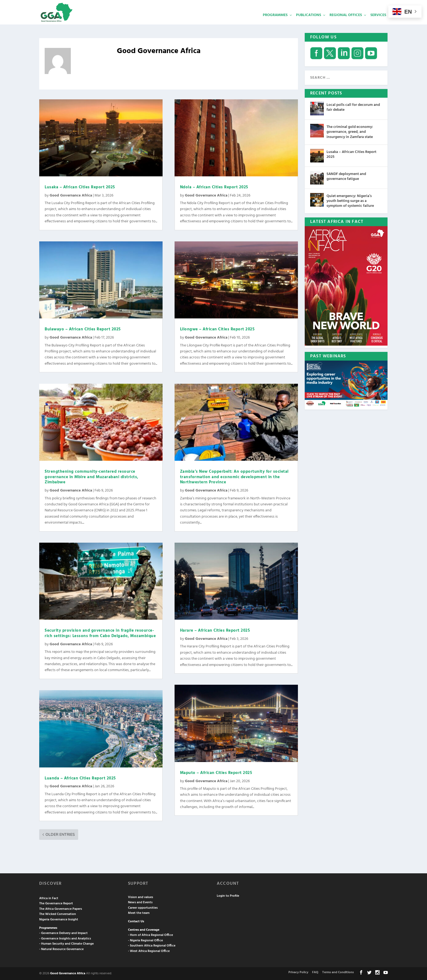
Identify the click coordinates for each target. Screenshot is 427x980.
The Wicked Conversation (58, 914)
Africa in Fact (49, 898)
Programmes (275, 23)
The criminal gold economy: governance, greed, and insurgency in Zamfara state (350, 132)
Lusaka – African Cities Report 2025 (80, 187)
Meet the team (139, 913)
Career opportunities (143, 908)
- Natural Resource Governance (61, 949)
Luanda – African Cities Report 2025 (80, 778)
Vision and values (141, 897)
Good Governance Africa (71, 196)
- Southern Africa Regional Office (152, 946)
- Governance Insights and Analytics (65, 939)
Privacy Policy (298, 972)
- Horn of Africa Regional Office (150, 935)
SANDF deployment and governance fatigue (346, 176)
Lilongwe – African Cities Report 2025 (217, 329)
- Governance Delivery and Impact (63, 933)
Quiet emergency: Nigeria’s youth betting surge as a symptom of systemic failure (350, 201)
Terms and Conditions (338, 972)
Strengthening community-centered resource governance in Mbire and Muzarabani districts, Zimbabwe (91, 477)
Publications (309, 23)
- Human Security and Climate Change (66, 944)
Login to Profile (228, 896)
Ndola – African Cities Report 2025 (214, 187)
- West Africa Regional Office (149, 951)
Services (378, 23)
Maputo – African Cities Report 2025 (216, 773)
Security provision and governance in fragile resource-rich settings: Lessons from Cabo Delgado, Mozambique (100, 633)
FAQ (315, 972)
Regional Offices (346, 23)
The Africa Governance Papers (61, 909)
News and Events (140, 902)
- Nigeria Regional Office (145, 941)
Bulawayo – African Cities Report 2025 (83, 329)
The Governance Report (56, 904)
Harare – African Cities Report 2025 (215, 631)
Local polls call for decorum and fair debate (353, 107)
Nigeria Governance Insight (59, 920)
